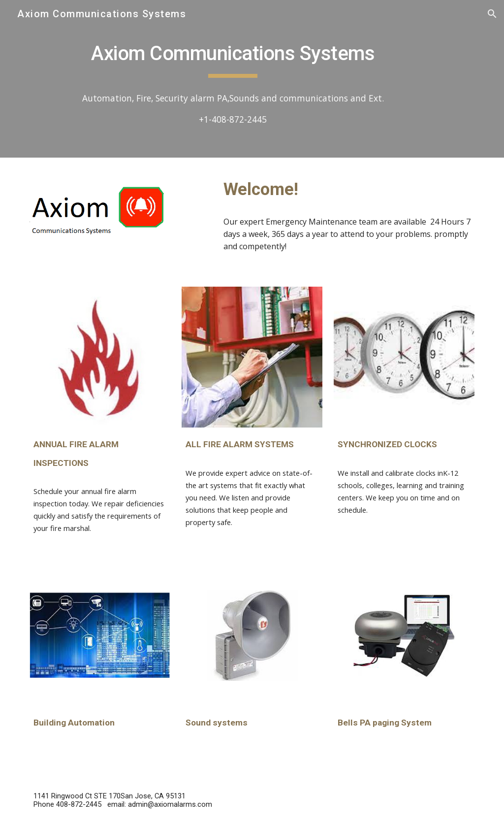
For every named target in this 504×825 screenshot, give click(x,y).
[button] (492, 14)
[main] (233, 55)
